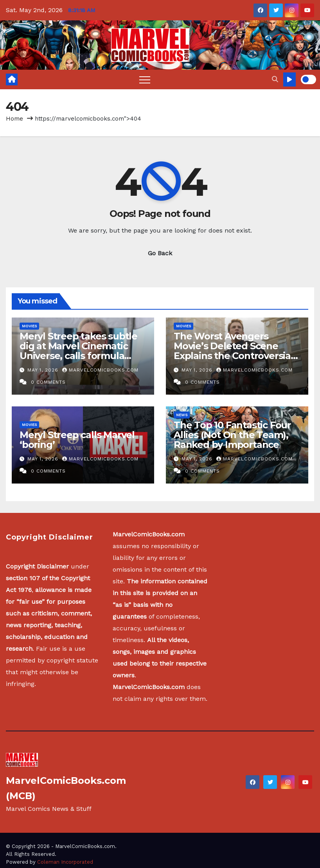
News (182, 415)
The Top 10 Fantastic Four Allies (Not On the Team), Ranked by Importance (232, 435)
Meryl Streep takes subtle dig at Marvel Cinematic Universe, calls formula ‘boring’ (78, 351)
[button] (275, 79)
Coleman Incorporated (65, 862)
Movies (29, 326)
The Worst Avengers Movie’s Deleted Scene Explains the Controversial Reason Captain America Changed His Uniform (234, 356)
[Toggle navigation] (145, 79)
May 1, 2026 (44, 370)
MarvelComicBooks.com (100, 370)
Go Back (160, 253)
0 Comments (48, 382)
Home (14, 119)
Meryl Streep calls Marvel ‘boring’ (77, 440)
